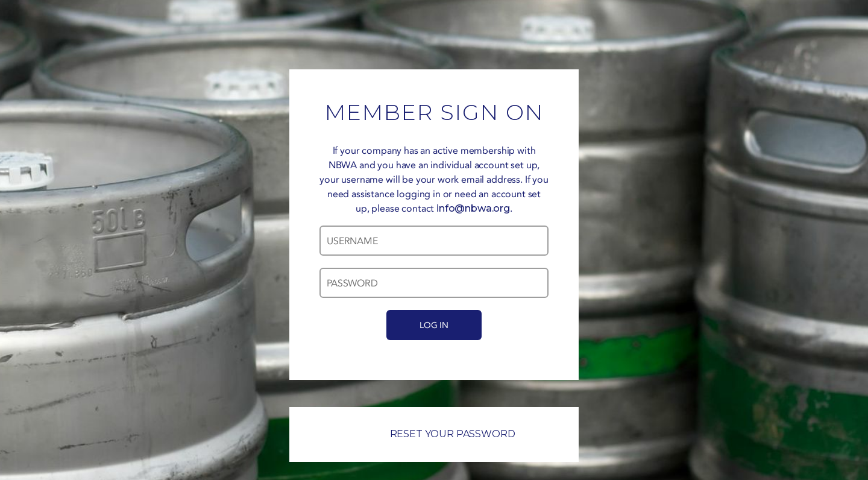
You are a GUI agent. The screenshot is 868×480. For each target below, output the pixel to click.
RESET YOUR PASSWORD (434, 434)
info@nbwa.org (473, 208)
